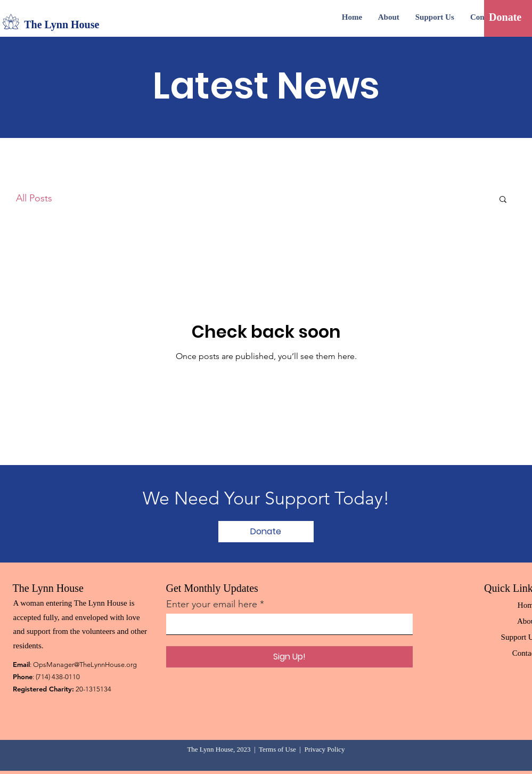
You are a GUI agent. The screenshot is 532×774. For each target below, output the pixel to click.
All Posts (34, 198)
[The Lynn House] (70, 25)
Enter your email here (212, 604)
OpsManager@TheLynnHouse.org (85, 665)
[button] (503, 200)
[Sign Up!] (289, 657)
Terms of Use (277, 749)
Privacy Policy (324, 749)
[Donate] (505, 17)
